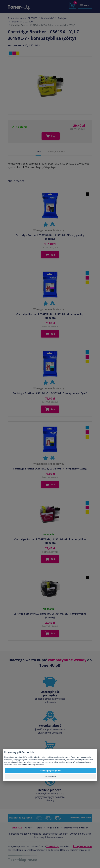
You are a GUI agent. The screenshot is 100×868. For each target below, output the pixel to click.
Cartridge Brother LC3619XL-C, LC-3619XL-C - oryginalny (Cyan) (50, 393)
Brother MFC (48, 18)
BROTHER (33, 18)
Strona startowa (16, 18)
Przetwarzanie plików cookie (34, 765)
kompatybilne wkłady (67, 660)
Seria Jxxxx (63, 18)
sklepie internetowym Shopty (31, 850)
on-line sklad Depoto (58, 850)
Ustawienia (50, 777)
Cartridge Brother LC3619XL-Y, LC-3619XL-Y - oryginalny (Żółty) (50, 469)
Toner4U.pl (53, 846)
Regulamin (53, 828)
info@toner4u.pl (83, 846)
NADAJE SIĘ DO (56, 151)
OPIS (38, 151)
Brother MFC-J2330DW (22, 22)
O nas (28, 828)
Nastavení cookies (81, 850)
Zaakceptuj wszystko (50, 771)
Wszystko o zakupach (76, 828)
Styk (39, 828)
